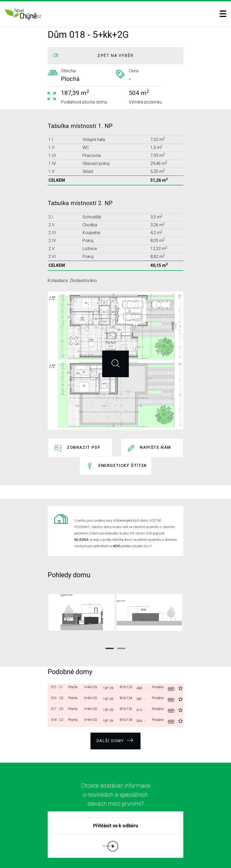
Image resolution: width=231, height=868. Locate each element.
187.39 (109, 665)
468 (140, 665)
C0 (62, 676)
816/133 (127, 665)
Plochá (74, 665)
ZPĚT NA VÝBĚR (115, 56)
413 (140, 687)
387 (140, 676)
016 (54, 676)
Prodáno (158, 665)
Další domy (115, 717)
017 (54, 687)
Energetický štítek (123, 451)
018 (54, 698)
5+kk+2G (92, 665)
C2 (62, 698)
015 (54, 665)
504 (140, 698)
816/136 (127, 698)
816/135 (127, 687)
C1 (62, 665)
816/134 (127, 676)
